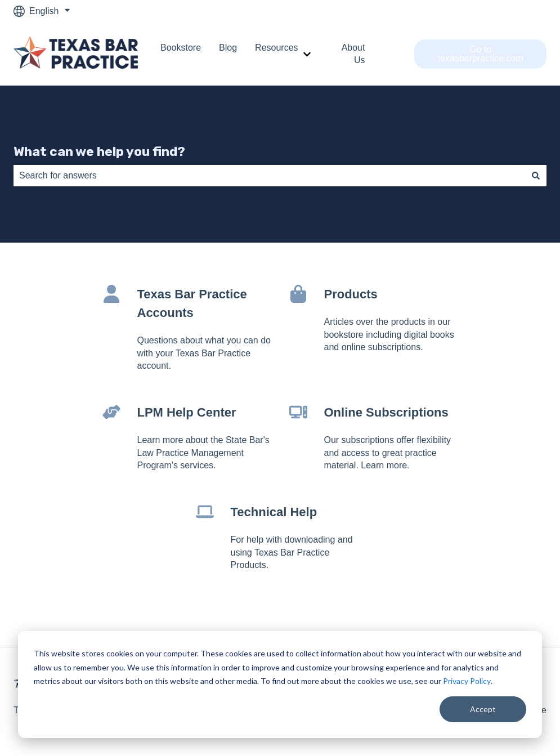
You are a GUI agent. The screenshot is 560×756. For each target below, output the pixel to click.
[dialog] (280, 685)
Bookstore (181, 48)
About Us (353, 54)
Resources (276, 48)
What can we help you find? (99, 151)
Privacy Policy (467, 681)
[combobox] (269, 176)
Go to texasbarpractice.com (481, 54)
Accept (483, 709)
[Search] (536, 176)
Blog (228, 48)
